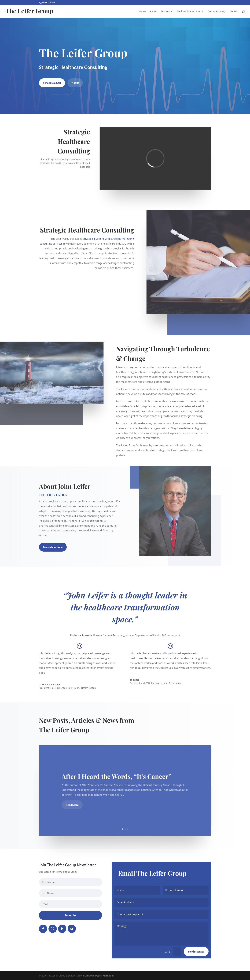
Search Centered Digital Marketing (95, 976)
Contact (234, 11)
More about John (53, 547)
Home (143, 11)
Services (165, 11)
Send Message (196, 951)
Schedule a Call (52, 83)
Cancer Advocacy (217, 11)
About (153, 11)
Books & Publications (189, 11)
